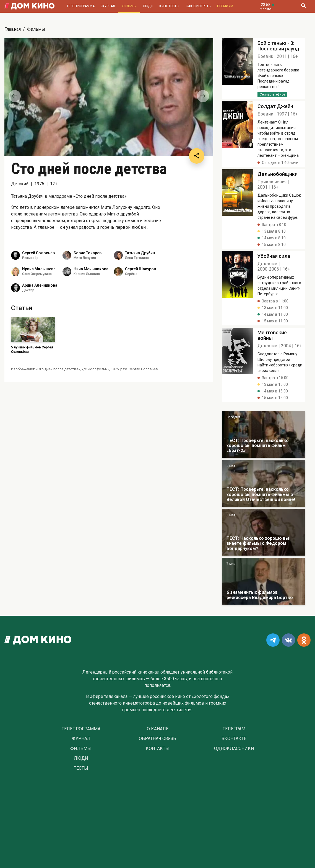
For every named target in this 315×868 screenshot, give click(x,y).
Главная (13, 29)
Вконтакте (234, 739)
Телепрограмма (81, 6)
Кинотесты (169, 6)
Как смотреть (198, 6)
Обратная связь (157, 739)
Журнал (108, 6)
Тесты (81, 768)
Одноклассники (234, 749)
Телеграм (234, 729)
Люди (148, 6)
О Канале (158, 729)
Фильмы (129, 6)
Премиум (225, 6)
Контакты (158, 749)
